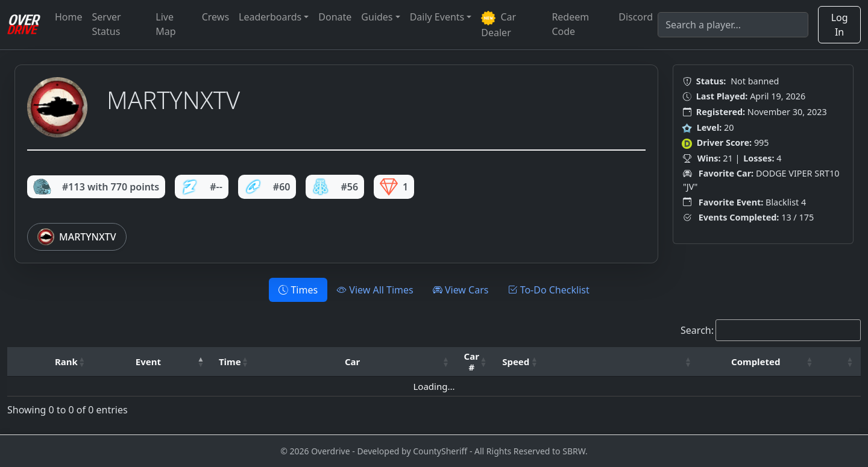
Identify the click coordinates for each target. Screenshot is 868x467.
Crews (215, 17)
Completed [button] (756, 362)
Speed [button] (516, 362)
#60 (267, 187)
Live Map (165, 24)
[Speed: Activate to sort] (520, 362)
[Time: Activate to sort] (234, 362)
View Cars (461, 290)
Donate (335, 17)
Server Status (107, 24)
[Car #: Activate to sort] (476, 362)
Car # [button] (472, 362)
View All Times (375, 290)
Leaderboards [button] (270, 17)
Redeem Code (570, 24)
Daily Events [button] (437, 17)
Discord (636, 17)
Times (298, 290)
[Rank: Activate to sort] (70, 362)
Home (69, 17)
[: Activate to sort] (622, 362)
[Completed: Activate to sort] (759, 362)
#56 (335, 187)
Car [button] (352, 362)
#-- (202, 187)
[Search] (733, 25)
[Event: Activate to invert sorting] (152, 362)
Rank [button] (66, 362)
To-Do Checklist (548, 290)
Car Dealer (498, 25)
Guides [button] (377, 17)
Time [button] (230, 362)
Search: (697, 330)
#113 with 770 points (96, 187)
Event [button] (148, 362)
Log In (840, 25)
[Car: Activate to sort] (357, 362)
